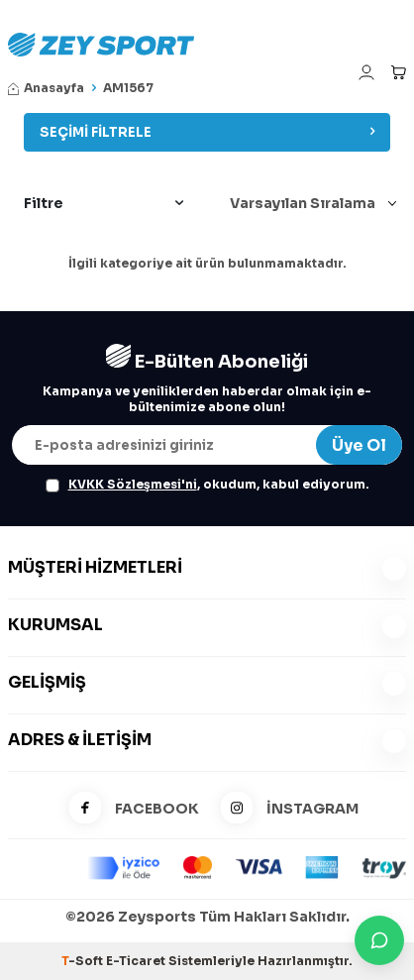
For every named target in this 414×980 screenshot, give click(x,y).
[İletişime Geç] (379, 940)
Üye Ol (359, 445)
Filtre (103, 203)
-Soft (84, 961)
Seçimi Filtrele (207, 132)
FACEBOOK (127, 809)
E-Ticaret (136, 961)
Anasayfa (46, 88)
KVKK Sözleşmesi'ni (133, 484)
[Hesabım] (366, 72)
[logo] (207, 45)
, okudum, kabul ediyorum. (207, 485)
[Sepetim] (398, 72)
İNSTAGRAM (283, 809)
